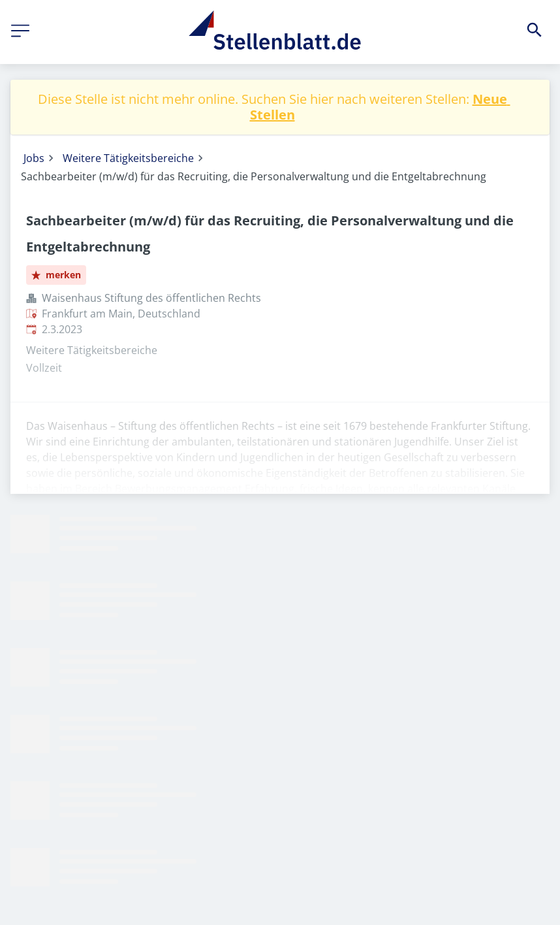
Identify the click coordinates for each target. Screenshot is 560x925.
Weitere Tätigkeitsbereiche (128, 158)
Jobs (34, 158)
